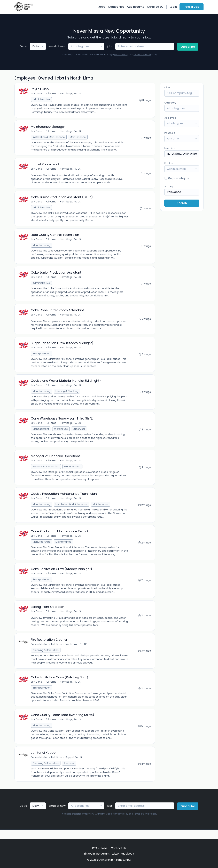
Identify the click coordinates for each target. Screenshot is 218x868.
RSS (95, 848)
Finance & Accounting (46, 471)
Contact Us (118, 848)
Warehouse (61, 433)
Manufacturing (42, 247)
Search (182, 203)
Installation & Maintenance (49, 138)
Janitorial (69, 772)
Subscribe (188, 47)
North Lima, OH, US (77, 651)
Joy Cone (37, 94)
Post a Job (192, 7)
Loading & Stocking (67, 395)
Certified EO (155, 7)
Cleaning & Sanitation (46, 657)
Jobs (102, 7)
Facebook (127, 854)
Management (41, 433)
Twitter (115, 854)
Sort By (169, 186)
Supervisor (79, 433)
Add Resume (136, 7)
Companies (116, 7)
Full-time (51, 94)
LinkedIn (89, 854)
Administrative (41, 100)
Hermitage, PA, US (71, 94)
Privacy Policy (121, 54)
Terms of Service (142, 54)
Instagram (103, 854)
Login (173, 7)
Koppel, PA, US (74, 766)
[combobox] (38, 46)
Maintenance (78, 138)
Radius (169, 163)
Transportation (42, 357)
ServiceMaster (39, 651)
